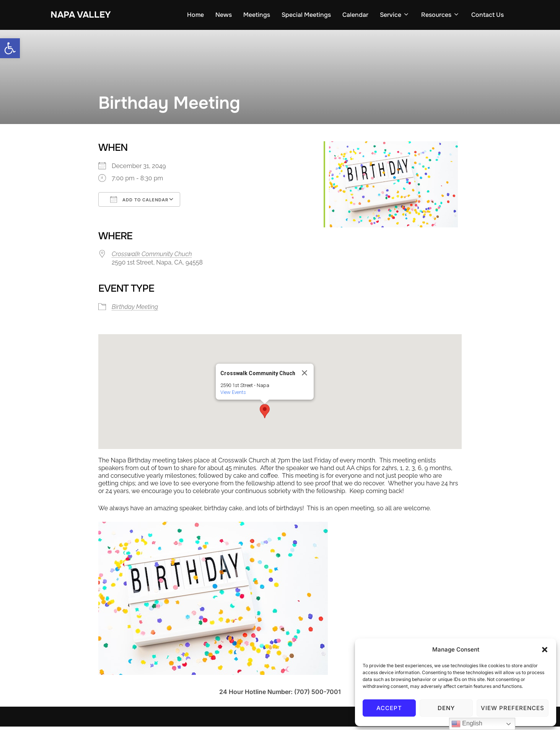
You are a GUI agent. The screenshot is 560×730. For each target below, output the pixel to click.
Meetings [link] (257, 16)
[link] (10, 48)
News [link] (224, 16)
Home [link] (195, 16)
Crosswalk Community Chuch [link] (152, 257)
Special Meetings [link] (306, 16)
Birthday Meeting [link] (135, 310)
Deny (446, 708)
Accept (389, 708)
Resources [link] (440, 16)
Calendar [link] (355, 16)
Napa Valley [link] (84, 16)
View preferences (513, 708)
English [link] (467, 724)
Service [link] (395, 16)
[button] (545, 650)
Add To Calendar (139, 203)
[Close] (304, 376)
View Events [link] (233, 396)
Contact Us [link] (488, 16)
